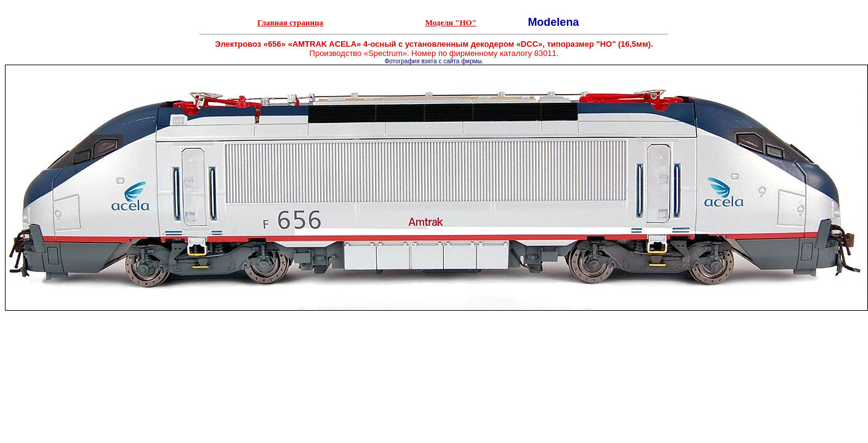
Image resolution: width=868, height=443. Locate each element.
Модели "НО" (451, 22)
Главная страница (290, 22)
